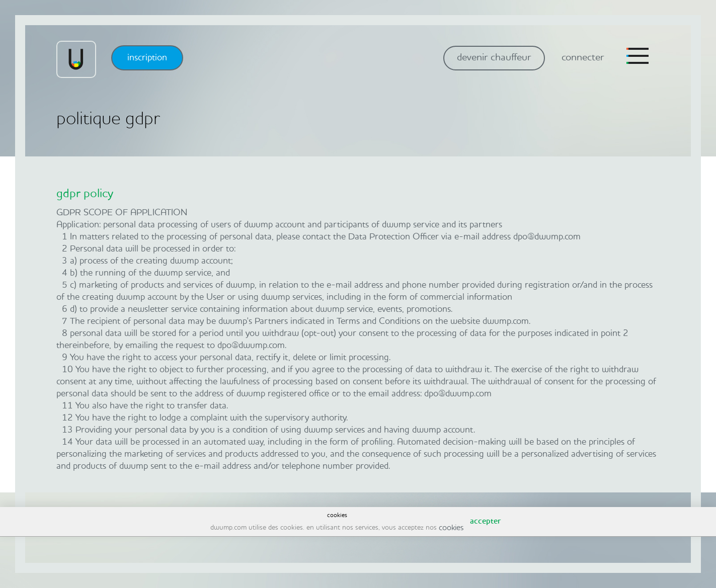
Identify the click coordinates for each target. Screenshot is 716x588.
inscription (147, 58)
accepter (485, 522)
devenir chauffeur (494, 58)
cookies (451, 528)
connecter (583, 58)
